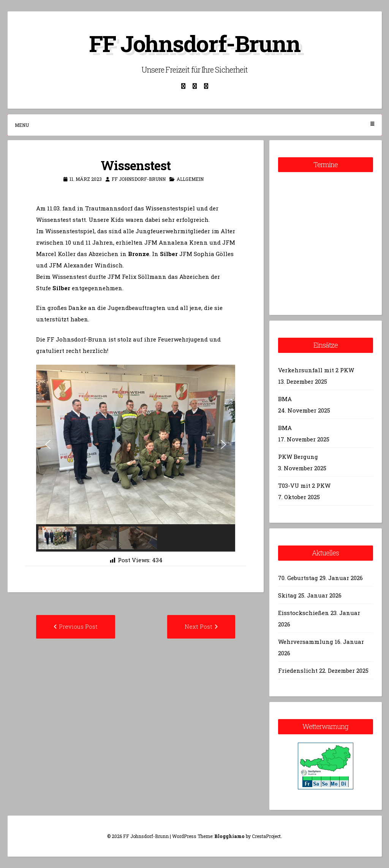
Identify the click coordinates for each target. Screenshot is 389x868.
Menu (195, 125)
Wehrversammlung (306, 642)
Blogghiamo (229, 836)
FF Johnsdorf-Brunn (194, 43)
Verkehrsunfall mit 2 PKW (316, 370)
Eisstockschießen (304, 613)
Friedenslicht (298, 670)
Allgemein (190, 179)
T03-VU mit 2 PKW (304, 485)
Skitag (287, 595)
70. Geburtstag (298, 578)
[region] (136, 458)
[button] (48, 444)
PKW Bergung (298, 457)
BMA (285, 399)
